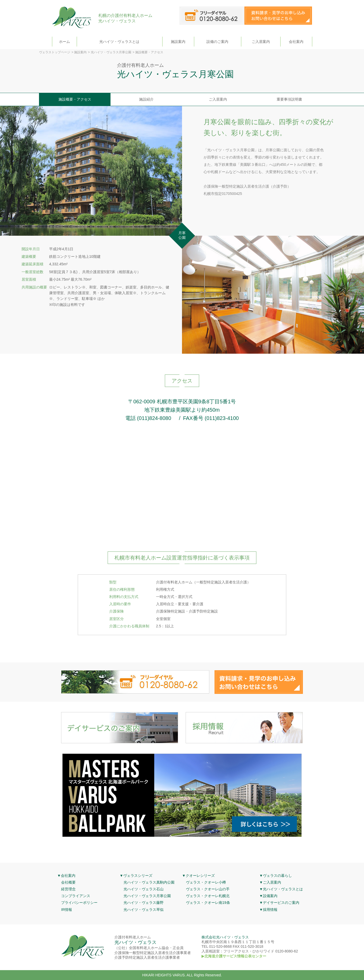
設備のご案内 (217, 42)
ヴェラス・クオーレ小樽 (206, 882)
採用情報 (270, 910)
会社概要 (68, 882)
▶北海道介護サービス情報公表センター (234, 956)
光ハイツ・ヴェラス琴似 (144, 910)
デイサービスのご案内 (281, 903)
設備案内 (270, 896)
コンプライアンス (76, 896)
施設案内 (178, 42)
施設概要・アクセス (75, 99)
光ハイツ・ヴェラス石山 (144, 889)
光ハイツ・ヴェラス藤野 (144, 903)
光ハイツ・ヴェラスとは (119, 42)
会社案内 (296, 42)
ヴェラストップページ (55, 52)
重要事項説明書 (289, 99)
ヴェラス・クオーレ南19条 (208, 903)
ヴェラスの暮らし (277, 876)
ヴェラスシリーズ (138, 876)
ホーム (64, 42)
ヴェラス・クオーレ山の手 (208, 889)
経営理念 (68, 889)
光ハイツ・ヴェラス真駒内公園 (149, 882)
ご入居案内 (261, 42)
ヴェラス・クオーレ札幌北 (208, 896)
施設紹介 (146, 99)
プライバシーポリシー (79, 903)
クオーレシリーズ (200, 876)
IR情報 (67, 910)
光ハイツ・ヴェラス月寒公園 (111, 52)
